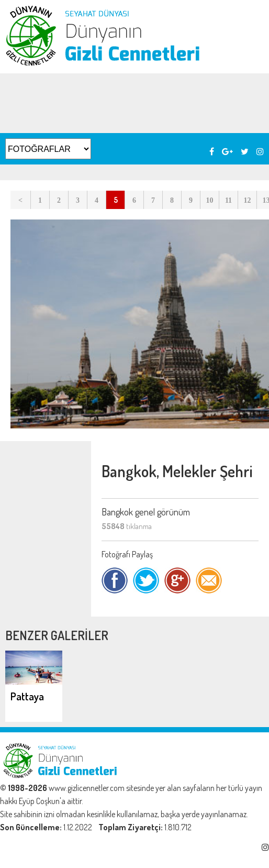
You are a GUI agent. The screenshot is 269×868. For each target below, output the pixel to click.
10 (210, 200)
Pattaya (27, 696)
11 (228, 200)
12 (248, 200)
